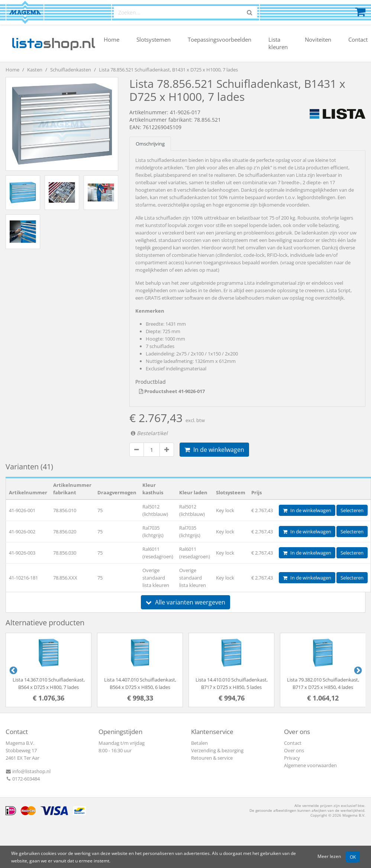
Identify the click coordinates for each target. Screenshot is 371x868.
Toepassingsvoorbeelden (220, 39)
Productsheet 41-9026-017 (172, 391)
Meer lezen (329, 856)
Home (112, 39)
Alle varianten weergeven (185, 602)
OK (353, 857)
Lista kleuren (278, 43)
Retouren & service (212, 758)
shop (53, 43)
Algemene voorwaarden (310, 765)
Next (357, 670)
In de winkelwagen (214, 450)
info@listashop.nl (28, 771)
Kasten (35, 70)
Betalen (199, 743)
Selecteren (352, 510)
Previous (13, 670)
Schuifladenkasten (71, 70)
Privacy (292, 758)
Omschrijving (150, 144)
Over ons (294, 750)
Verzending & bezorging (217, 750)
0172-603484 (23, 779)
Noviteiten (318, 39)
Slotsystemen (154, 39)
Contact (358, 39)
